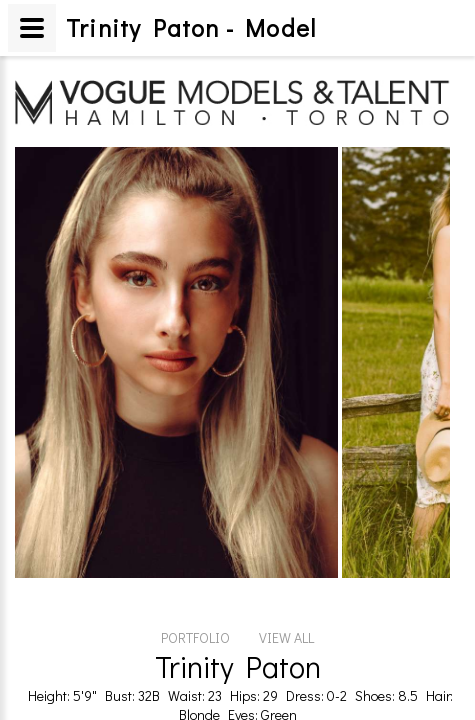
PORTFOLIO (195, 525)
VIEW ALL (286, 525)
